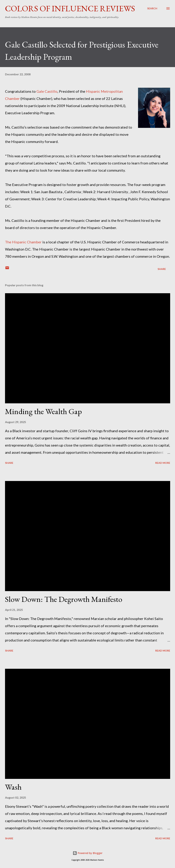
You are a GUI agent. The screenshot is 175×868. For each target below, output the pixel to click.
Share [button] (162, 269)
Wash (13, 787)
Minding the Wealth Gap (43, 411)
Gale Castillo (47, 91)
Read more (163, 463)
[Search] (152, 8)
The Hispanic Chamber (23, 242)
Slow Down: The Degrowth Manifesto (64, 599)
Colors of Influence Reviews (70, 8)
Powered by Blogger (88, 853)
